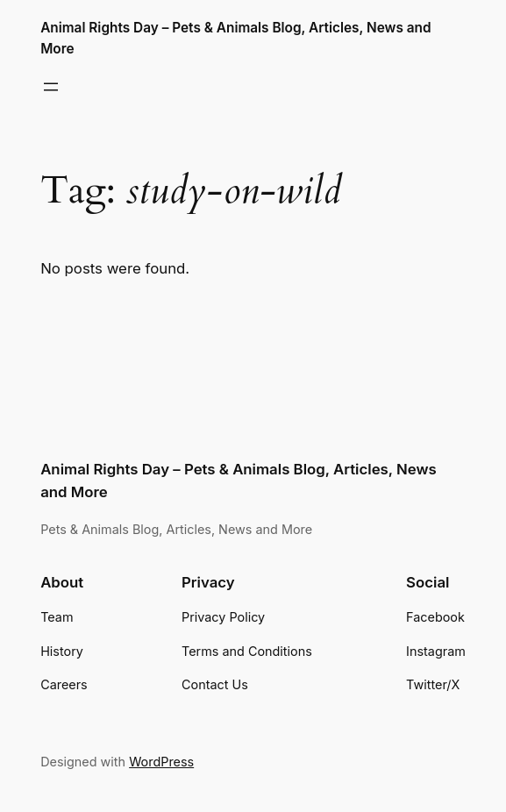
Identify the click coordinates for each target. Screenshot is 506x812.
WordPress (161, 762)
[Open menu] (51, 87)
